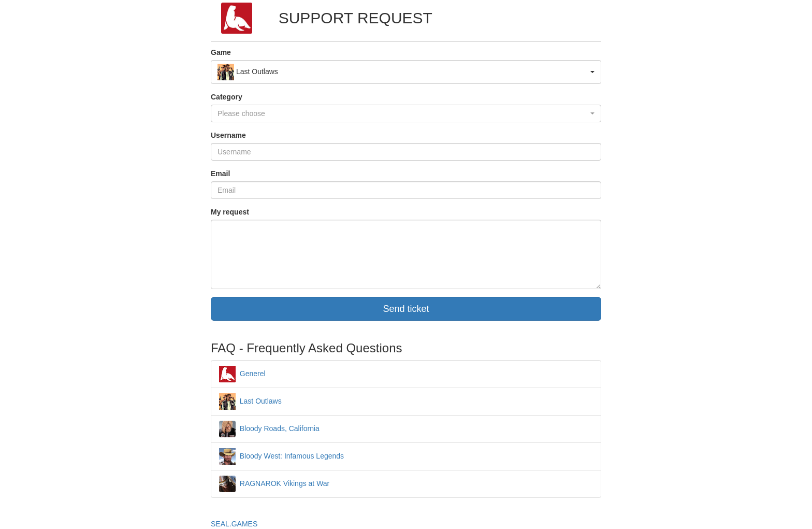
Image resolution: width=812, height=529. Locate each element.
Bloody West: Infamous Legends (281, 456)
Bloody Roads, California (269, 428)
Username (228, 135)
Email (220, 174)
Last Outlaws (250, 401)
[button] (406, 72)
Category (227, 97)
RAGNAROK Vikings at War (274, 483)
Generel (242, 374)
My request (230, 212)
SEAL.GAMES (234, 524)
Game (221, 52)
